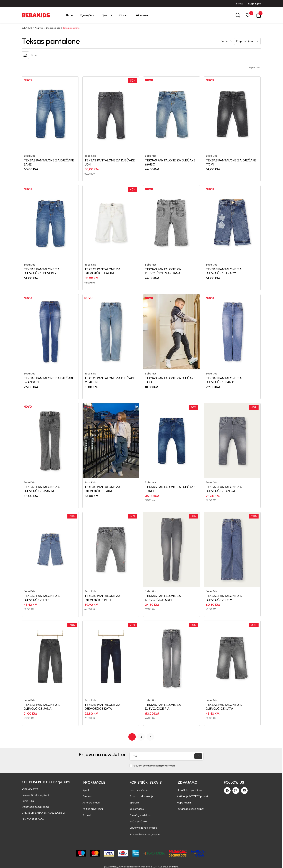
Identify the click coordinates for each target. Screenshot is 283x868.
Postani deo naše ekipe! (190, 809)
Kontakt (87, 815)
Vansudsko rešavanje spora (145, 834)
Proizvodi (39, 28)
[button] (259, 15)
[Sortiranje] (247, 41)
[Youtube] (244, 791)
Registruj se (255, 4)
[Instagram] (236, 791)
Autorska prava (91, 803)
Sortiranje (227, 41)
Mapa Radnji (184, 803)
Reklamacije (137, 809)
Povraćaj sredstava (140, 815)
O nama (87, 796)
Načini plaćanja (138, 821)
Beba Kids (29, 156)
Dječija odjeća (53, 28)
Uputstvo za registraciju (143, 828)
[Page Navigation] (141, 737)
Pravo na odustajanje (141, 796)
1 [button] (132, 737)
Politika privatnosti (93, 809)
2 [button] (141, 737)
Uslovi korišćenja (139, 790)
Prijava (240, 4)
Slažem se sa (154, 766)
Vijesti (86, 790)
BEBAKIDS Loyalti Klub (189, 790)
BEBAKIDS (27, 28)
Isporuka (134, 803)
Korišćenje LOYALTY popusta (193, 796)
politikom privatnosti (162, 766)
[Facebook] (227, 791)
